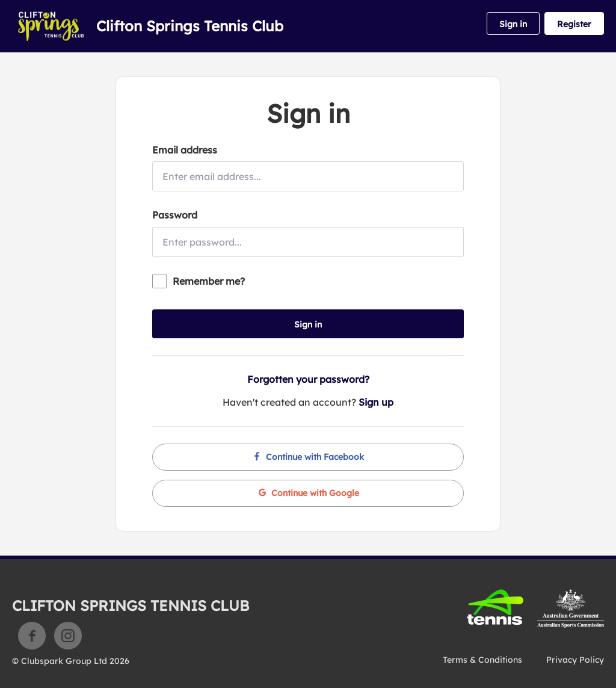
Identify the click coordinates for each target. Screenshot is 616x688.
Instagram (68, 636)
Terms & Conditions (482, 660)
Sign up (376, 402)
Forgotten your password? (308, 379)
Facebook (32, 636)
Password (175, 215)
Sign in (513, 24)
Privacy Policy (575, 660)
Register (574, 24)
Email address (185, 150)
